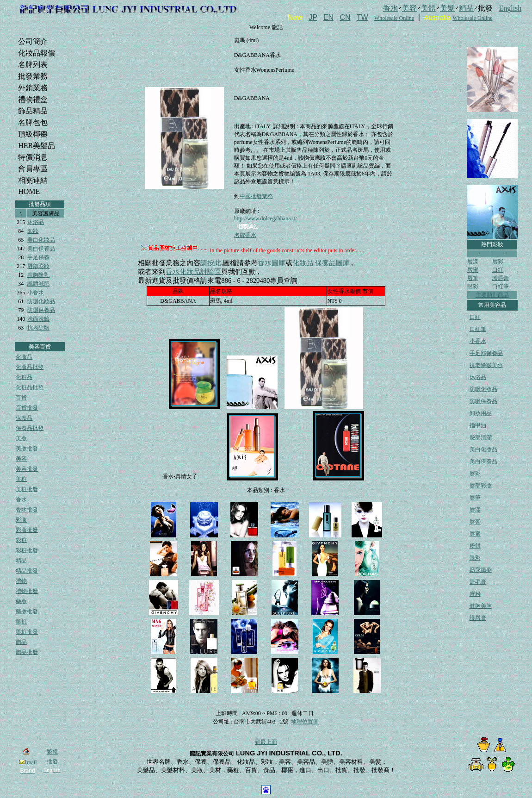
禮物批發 (27, 591)
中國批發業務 (256, 196)
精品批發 (27, 571)
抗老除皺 (38, 328)
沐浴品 (36, 222)
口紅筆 (501, 287)
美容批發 (27, 469)
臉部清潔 (481, 437)
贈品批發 (27, 652)
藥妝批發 (27, 611)
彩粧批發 (27, 550)
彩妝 (21, 520)
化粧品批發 (30, 387)
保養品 (24, 418)
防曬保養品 (41, 310)
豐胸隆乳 (38, 275)
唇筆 (473, 278)
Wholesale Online (394, 18)
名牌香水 (245, 235)
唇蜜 (473, 270)
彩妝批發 (27, 530)
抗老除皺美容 (486, 365)
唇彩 (498, 262)
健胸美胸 (481, 606)
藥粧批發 (27, 632)
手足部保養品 (486, 353)
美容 (21, 459)
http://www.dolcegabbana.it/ (266, 218)
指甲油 (478, 425)
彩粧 (21, 540)
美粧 (21, 479)
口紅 (498, 270)
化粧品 (24, 377)
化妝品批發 (30, 367)
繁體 (52, 752)
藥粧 (21, 622)
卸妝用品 (481, 413)
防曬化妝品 (41, 301)
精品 (21, 561)
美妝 (21, 438)
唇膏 (475, 522)
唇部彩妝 (38, 266)
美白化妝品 (41, 240)
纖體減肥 (38, 284)
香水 (21, 499)
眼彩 (473, 287)
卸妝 (33, 231)
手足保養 (38, 257)
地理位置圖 (305, 722)
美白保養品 (41, 249)
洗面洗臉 (38, 319)
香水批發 (27, 510)
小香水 (36, 293)
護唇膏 (501, 278)
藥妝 (21, 601)
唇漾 (473, 262)
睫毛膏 (478, 582)
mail (28, 762)
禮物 (21, 581)
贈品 (21, 642)
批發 (52, 761)
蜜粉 (475, 594)
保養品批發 (30, 428)
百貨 (21, 398)
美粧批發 (27, 489)
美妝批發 (27, 449)
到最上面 (266, 742)
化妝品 (24, 357)
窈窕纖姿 (481, 570)
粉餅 (475, 546)
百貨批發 (27, 408)
